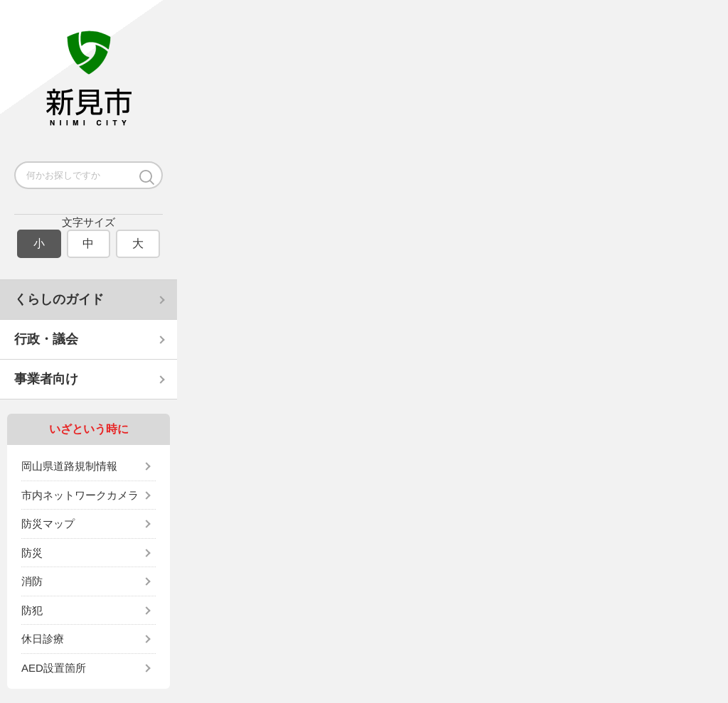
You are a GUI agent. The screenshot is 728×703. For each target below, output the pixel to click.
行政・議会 (46, 339)
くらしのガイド (59, 299)
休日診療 (43, 639)
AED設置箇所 (54, 668)
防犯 (32, 610)
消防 (32, 581)
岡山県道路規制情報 (69, 466)
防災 (32, 553)
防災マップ (48, 524)
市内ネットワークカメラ (80, 495)
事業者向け (46, 379)
